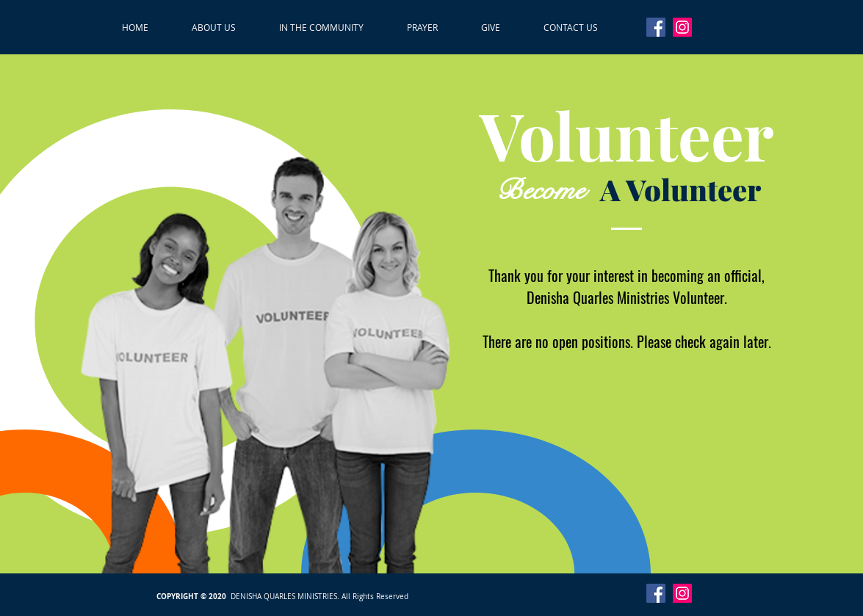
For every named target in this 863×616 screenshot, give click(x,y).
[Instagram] (682, 27)
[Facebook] (656, 27)
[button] (214, 27)
